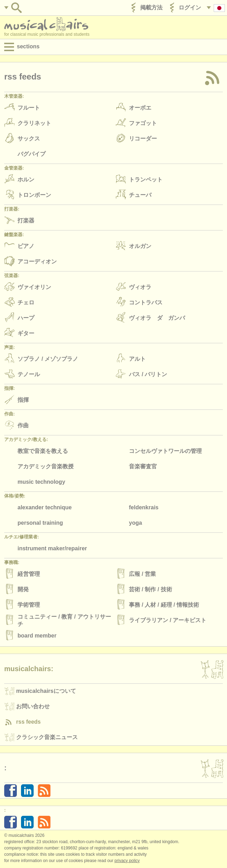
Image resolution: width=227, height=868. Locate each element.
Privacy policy (127, 861)
